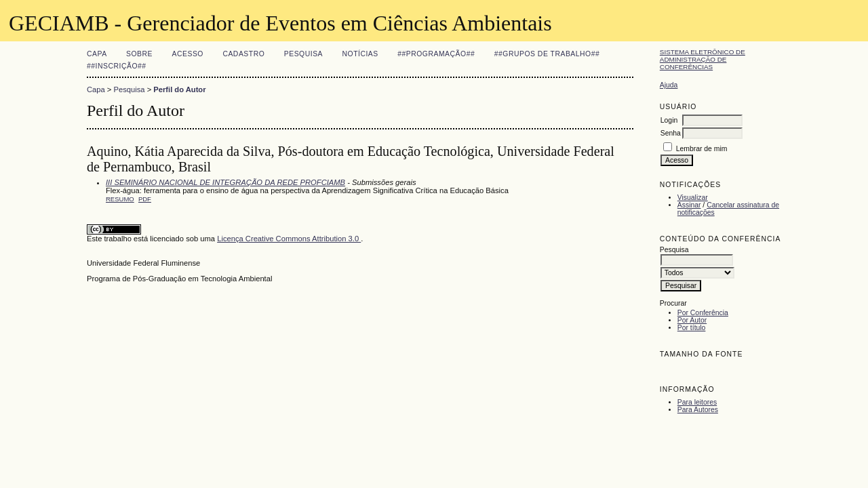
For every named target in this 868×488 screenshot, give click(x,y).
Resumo (120, 199)
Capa (97, 54)
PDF (145, 199)
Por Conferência (703, 313)
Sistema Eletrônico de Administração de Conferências (703, 59)
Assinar (689, 205)
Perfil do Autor (179, 89)
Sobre (139, 54)
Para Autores (698, 410)
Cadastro (243, 54)
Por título (692, 328)
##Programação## (436, 54)
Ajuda (669, 85)
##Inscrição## (117, 66)
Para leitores (697, 402)
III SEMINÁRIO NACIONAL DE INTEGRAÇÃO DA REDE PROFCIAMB (225, 182)
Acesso (188, 54)
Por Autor (692, 320)
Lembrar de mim (702, 149)
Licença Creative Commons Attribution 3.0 (289, 239)
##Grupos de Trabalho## (547, 54)
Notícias (360, 54)
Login (669, 120)
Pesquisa (303, 54)
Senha (671, 133)
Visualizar (693, 198)
